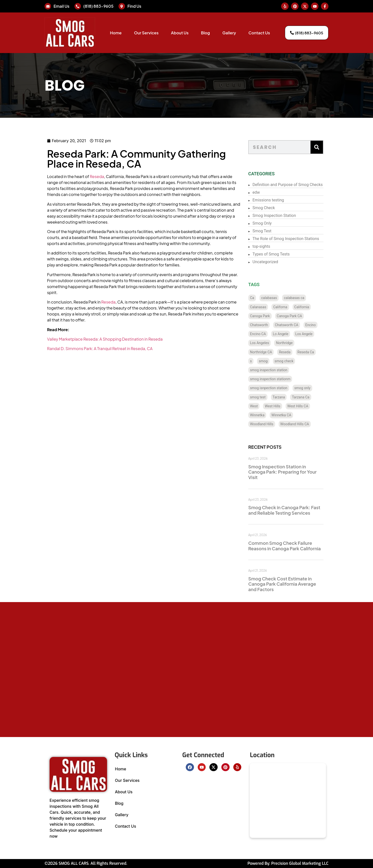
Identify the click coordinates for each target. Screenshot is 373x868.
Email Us (62, 6)
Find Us (134, 6)
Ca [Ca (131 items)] (264, 298)
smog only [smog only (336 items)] (315, 388)
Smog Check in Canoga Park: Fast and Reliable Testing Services (296, 510)
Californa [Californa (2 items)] (292, 307)
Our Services (146, 33)
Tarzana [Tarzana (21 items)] (291, 397)
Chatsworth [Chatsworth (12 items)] (271, 325)
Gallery (229, 33)
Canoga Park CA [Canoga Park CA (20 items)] (302, 316)
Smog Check (276, 208)
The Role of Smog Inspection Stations (298, 239)
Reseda (68, 176)
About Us (180, 33)
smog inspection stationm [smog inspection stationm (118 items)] (282, 379)
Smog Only (274, 223)
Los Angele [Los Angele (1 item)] (316, 334)
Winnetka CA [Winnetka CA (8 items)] (294, 415)
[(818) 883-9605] (78, 6)
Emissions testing (280, 200)
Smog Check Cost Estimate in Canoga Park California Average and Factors (294, 584)
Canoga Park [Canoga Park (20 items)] (272, 316)
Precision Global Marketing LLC (300, 863)
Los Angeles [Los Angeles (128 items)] (272, 343)
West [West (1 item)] (266, 406)
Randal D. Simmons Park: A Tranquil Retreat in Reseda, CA (71, 348)
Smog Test (274, 231)
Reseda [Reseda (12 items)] (297, 352)
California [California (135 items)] (314, 307)
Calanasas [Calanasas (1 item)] (270, 307)
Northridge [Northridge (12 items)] (297, 343)
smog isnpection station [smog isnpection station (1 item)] (281, 388)
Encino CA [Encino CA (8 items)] (270, 334)
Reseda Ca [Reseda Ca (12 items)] (318, 352)
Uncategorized (278, 262)
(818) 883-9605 (98, 6)
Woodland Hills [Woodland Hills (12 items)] (274, 424)
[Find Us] (122, 6)
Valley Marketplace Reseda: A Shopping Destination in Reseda (76, 339)
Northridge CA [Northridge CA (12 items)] (273, 352)
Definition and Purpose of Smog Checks (300, 185)
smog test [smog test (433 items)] (270, 397)
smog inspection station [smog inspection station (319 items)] (281, 370)
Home (116, 33)
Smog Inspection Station (286, 216)
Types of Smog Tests (283, 254)
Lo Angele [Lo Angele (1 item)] (293, 334)
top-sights (274, 246)
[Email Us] (48, 6)
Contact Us (259, 33)
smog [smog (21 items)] (276, 361)
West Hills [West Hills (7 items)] (285, 406)
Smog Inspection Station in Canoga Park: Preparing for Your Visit (295, 472)
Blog (205, 33)
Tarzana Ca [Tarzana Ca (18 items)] (313, 397)
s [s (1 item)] (263, 361)
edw (268, 192)
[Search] (329, 147)
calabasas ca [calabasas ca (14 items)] (306, 298)
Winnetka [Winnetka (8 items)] (269, 415)
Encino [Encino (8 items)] (323, 325)
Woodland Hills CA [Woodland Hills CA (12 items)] (307, 424)
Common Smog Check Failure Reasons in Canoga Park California (297, 546)
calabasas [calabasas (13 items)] (281, 298)
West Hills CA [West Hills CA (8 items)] (310, 406)
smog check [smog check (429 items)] (296, 361)
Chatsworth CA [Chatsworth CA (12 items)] (299, 325)
